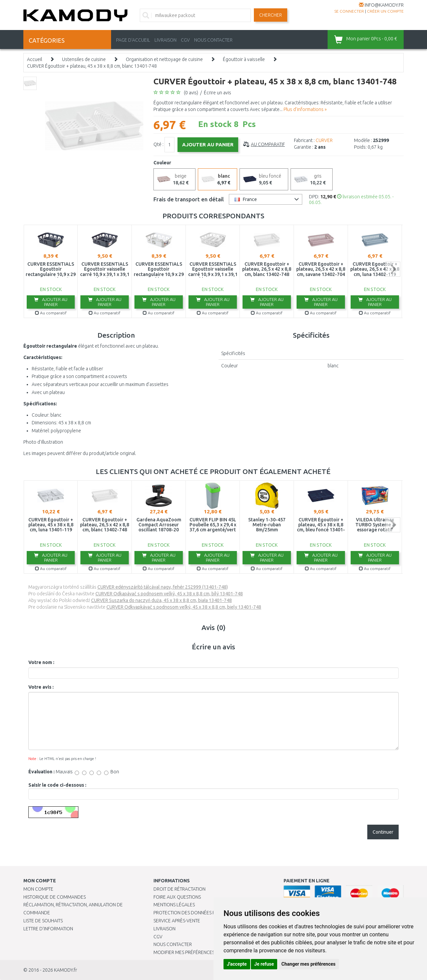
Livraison (164, 929)
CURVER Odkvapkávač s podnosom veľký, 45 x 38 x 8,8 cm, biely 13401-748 (184, 607)
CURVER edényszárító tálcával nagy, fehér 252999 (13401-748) (163, 587)
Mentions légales (174, 905)
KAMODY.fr (66, 970)
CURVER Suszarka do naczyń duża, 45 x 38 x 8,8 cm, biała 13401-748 (161, 600)
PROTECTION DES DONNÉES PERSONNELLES (199, 913)
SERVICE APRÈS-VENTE (177, 921)
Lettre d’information (48, 929)
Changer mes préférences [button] (309, 964)
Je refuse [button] (264, 964)
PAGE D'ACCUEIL (133, 40)
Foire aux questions (177, 897)
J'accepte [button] (237, 964)
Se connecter (349, 11)
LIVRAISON (165, 40)
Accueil (35, 59)
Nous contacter (173, 944)
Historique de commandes (55, 897)
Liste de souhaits (43, 921)
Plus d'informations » (305, 109)
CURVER (324, 140)
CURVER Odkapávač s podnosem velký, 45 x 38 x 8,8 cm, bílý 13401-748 (169, 594)
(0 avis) (191, 93)
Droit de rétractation (179, 889)
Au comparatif (268, 144)
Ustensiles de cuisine (84, 59)
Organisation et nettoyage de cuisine (164, 59)
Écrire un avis (218, 93)
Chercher (271, 15)
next (393, 269)
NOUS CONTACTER (213, 40)
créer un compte (385, 11)
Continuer (383, 832)
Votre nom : (41, 662)
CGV (185, 40)
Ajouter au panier (51, 302)
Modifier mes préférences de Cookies (197, 952)
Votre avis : (41, 687)
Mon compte (38, 889)
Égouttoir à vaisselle (244, 59)
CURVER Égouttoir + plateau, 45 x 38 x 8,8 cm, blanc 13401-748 (92, 66)
